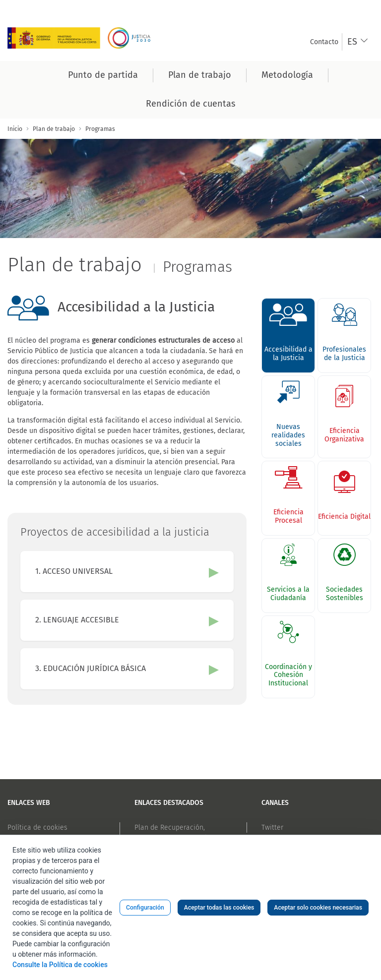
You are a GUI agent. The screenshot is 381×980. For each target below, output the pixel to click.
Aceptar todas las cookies (219, 908)
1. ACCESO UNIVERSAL (74, 571)
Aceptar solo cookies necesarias (318, 908)
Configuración (145, 908)
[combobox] (358, 42)
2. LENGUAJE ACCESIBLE (77, 620)
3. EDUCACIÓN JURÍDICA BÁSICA (91, 668)
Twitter (272, 827)
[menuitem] (324, 42)
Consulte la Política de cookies (60, 965)
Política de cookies (37, 827)
